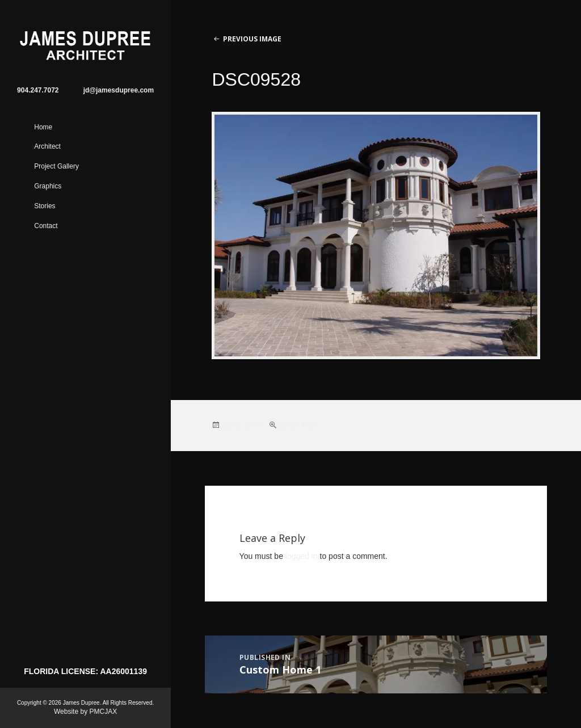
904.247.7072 (38, 90)
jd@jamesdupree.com (119, 90)
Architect (47, 146)
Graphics (48, 186)
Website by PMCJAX (85, 712)
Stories (45, 206)
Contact (46, 226)
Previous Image (252, 39)
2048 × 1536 (298, 425)
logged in (302, 556)
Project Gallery (56, 166)
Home (43, 127)
